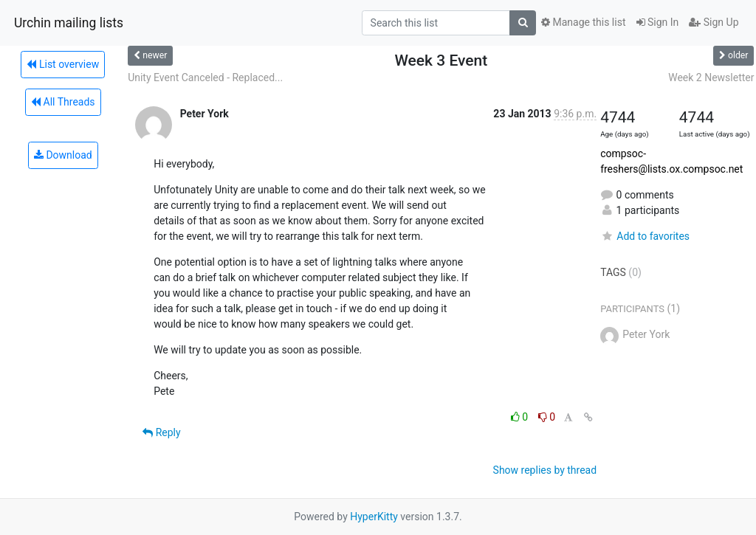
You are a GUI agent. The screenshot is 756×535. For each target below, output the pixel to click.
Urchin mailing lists (69, 23)
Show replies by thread (545, 470)
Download (63, 155)
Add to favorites (645, 236)
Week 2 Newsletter (711, 77)
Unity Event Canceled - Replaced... (205, 77)
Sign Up (714, 22)
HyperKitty (374, 517)
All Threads (63, 102)
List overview (63, 64)
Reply (161, 432)
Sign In (658, 22)
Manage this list (583, 22)
